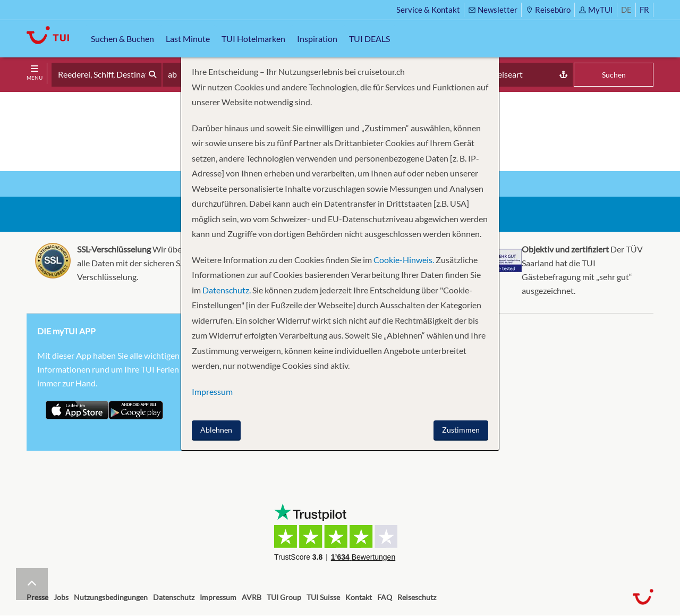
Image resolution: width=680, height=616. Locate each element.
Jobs (61, 597)
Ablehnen (216, 430)
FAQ (385, 597)
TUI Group (284, 597)
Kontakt (359, 597)
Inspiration (317, 39)
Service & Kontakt (428, 10)
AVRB (252, 597)
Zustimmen (461, 430)
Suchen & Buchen (122, 39)
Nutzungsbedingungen (111, 597)
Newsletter (493, 10)
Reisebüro (548, 10)
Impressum (218, 597)
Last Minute (188, 39)
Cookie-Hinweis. (403, 260)
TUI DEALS (369, 39)
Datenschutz (174, 597)
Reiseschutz (417, 597)
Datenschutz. (227, 290)
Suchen (614, 75)
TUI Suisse (323, 597)
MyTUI (596, 10)
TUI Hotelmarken (253, 39)
